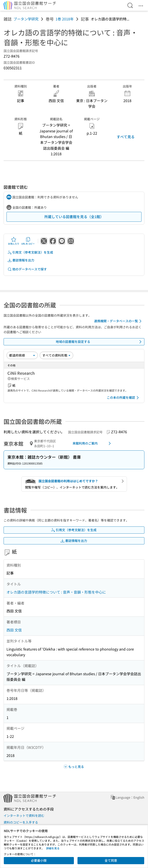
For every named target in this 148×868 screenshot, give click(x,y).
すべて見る (126, 137)
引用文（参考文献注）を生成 (30, 252)
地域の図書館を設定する (100, 342)
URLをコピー (28, 241)
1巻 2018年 (65, 19)
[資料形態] (56, 355)
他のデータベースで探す (27, 269)
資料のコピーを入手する (21, 822)
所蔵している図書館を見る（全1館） (74, 217)
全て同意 (111, 860)
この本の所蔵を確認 (124, 398)
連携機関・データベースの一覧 (119, 321)
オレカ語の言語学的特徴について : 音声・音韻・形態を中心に (56, 592)
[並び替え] (22, 355)
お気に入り (14, 241)
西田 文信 (14, 630)
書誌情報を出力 (21, 260)
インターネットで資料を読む (24, 815)
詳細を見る (53, 848)
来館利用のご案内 (92, 443)
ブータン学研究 (26, 19)
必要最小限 (39, 860)
